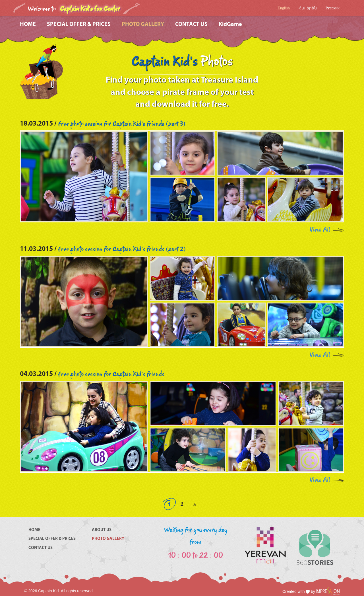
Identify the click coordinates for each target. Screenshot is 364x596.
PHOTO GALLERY (143, 24)
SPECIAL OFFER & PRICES (79, 24)
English (284, 8)
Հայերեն (308, 8)
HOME (28, 24)
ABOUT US (102, 530)
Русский (333, 8)
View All (320, 230)
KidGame (230, 24)
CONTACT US (192, 24)
